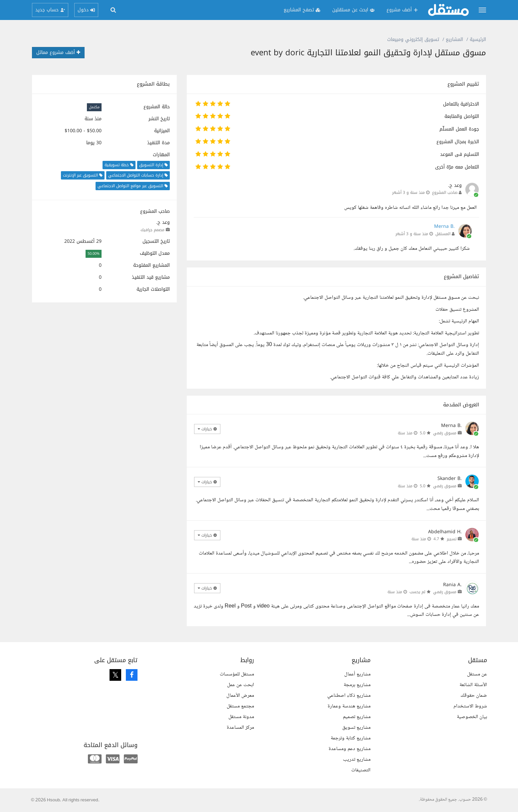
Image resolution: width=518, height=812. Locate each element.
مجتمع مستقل (240, 706)
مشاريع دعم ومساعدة (350, 749)
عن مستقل (477, 674)
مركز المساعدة (240, 728)
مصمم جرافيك (152, 230)
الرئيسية (478, 39)
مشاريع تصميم (357, 717)
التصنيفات (361, 770)
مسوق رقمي (445, 433)
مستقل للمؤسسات (237, 674)
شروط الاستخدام (470, 706)
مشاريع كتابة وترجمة (351, 738)
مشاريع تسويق (356, 728)
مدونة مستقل (241, 717)
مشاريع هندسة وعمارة (349, 706)
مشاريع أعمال (357, 674)
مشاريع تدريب (357, 760)
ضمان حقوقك (474, 696)
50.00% (94, 254)
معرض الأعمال (240, 696)
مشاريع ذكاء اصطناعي (349, 696)
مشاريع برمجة (357, 685)
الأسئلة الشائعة (473, 685)
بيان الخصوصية (472, 717)
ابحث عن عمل (241, 685)
